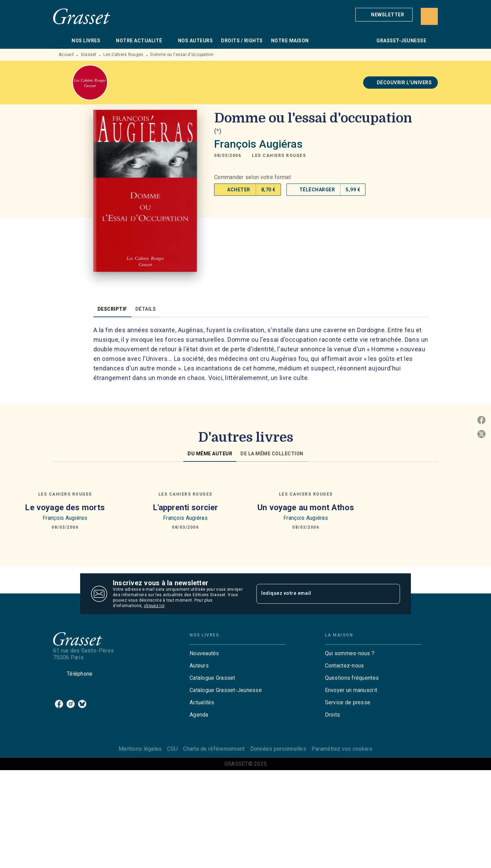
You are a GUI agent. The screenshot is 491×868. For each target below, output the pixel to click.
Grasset (89, 55)
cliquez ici (154, 606)
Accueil (66, 55)
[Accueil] (82, 16)
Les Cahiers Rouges (123, 55)
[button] (384, 15)
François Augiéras (258, 144)
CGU (172, 749)
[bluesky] (82, 704)
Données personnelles (278, 749)
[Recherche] (429, 16)
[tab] (60, 41)
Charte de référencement (214, 749)
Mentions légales (140, 749)
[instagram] (71, 704)
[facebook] (59, 704)
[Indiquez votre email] (320, 594)
